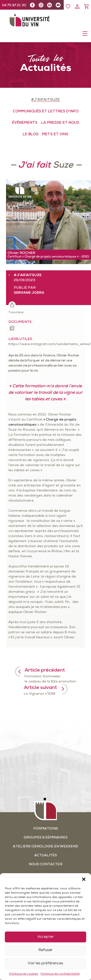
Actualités (46, 855)
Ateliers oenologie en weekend (45, 847)
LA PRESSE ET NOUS (60, 123)
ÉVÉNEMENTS (25, 123)
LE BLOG (31, 134)
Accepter (46, 937)
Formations (46, 829)
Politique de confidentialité (60, 974)
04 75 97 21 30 (14, 5)
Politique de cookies (24, 974)
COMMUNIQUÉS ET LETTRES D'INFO (46, 112)
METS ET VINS (55, 134)
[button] (84, 879)
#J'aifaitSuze (45, 100)
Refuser (45, 950)
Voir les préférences (45, 963)
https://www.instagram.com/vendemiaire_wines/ (50, 344)
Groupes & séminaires (46, 838)
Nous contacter (46, 864)
